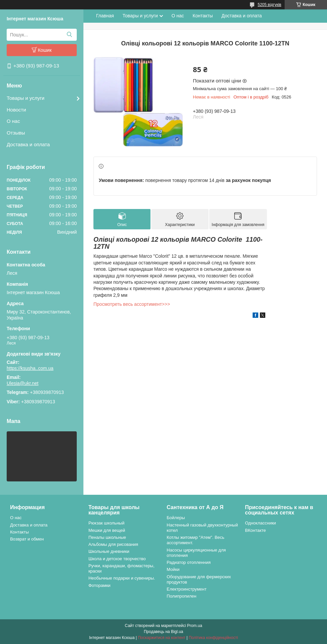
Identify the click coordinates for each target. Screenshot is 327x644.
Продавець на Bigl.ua (163, 632)
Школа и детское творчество (117, 559)
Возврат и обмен (27, 539)
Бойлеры (176, 518)
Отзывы (16, 133)
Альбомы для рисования (113, 544)
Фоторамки (99, 585)
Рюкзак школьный (106, 523)
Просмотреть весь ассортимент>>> (132, 304)
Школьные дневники (109, 551)
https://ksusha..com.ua (30, 368)
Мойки (173, 569)
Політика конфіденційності (213, 638)
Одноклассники (260, 523)
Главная (105, 16)
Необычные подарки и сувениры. (122, 578)
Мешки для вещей (107, 530)
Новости (16, 110)
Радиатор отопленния (189, 562)
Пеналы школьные (107, 537)
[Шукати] (69, 35)
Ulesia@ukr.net (23, 383)
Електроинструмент (187, 589)
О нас (13, 121)
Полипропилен (182, 596)
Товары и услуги (26, 98)
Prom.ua (195, 626)
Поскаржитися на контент (161, 638)
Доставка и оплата (28, 144)
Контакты (203, 16)
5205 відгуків (269, 5)
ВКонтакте (255, 530)
